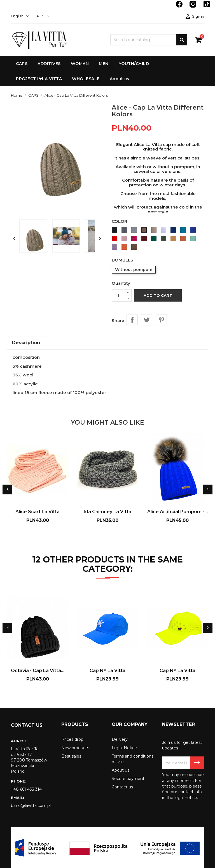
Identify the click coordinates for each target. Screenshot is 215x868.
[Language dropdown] (20, 16)
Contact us (122, 787)
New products (75, 748)
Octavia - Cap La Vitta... (38, 671)
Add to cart (158, 295)
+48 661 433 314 (26, 789)
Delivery (120, 739)
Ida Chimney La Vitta (107, 512)
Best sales (71, 756)
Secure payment (128, 779)
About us (121, 770)
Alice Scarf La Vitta (38, 512)
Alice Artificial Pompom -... (177, 512)
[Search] (149, 40)
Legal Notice (124, 748)
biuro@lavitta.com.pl (31, 805)
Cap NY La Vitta (107, 671)
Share (132, 320)
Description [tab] (26, 343)
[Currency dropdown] (43, 16)
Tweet (147, 320)
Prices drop (72, 739)
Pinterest (161, 320)
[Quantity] (118, 295)
